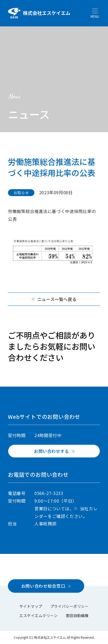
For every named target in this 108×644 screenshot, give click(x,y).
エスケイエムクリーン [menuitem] (39, 615)
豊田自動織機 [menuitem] (77, 615)
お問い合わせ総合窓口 (43, 586)
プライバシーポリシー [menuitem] (70, 606)
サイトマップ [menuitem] (31, 606)
